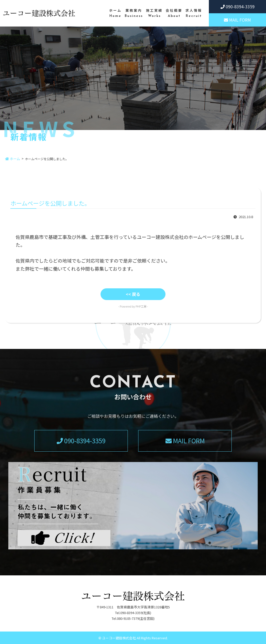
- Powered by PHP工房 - (133, 306)
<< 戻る (133, 294)
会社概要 (174, 13)
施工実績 (154, 13)
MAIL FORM (237, 20)
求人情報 (194, 13)
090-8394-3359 (238, 6)
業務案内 (134, 13)
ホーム (115, 13)
